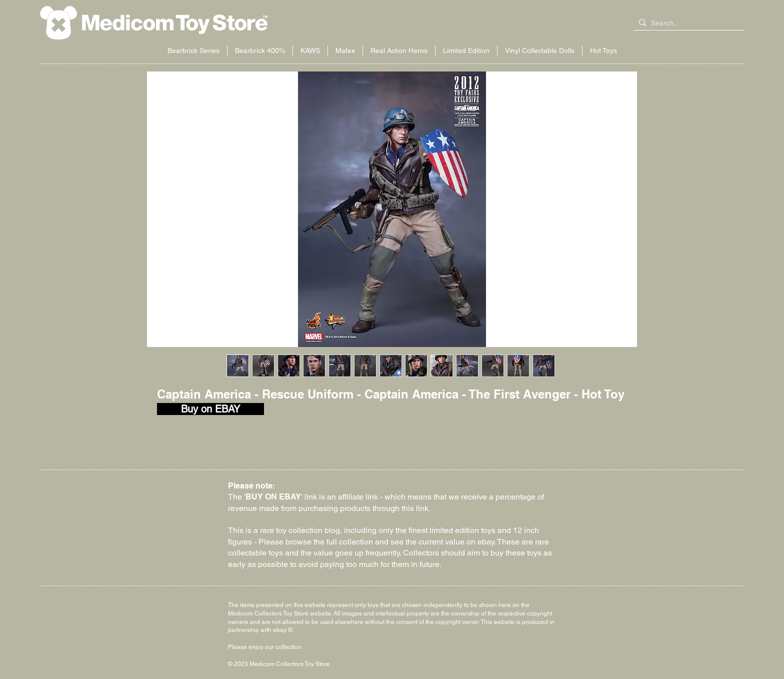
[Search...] (687, 23)
